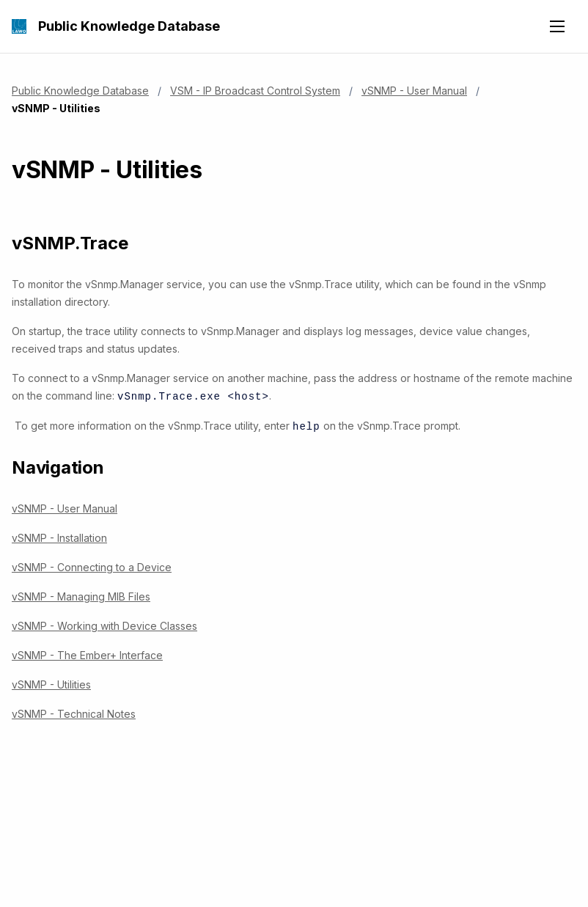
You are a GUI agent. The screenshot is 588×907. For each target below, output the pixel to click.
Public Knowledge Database (129, 26)
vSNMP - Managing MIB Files (81, 595)
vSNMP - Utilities (51, 683)
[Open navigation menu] (557, 26)
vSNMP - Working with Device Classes (104, 624)
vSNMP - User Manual (414, 91)
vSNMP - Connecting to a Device (92, 566)
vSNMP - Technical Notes (74, 712)
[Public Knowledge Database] (19, 26)
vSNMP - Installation (59, 536)
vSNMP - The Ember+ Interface (87, 654)
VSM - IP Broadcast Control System (255, 91)
